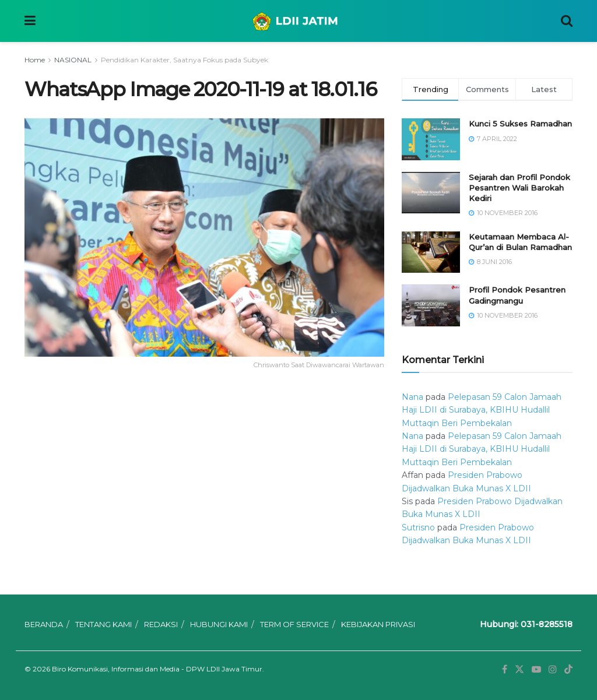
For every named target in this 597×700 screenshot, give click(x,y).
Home (35, 60)
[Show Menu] (30, 21)
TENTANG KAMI (103, 624)
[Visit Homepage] (298, 21)
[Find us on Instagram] (553, 669)
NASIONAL (73, 60)
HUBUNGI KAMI (219, 624)
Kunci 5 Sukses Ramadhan (520, 124)
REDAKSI (161, 624)
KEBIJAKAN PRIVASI (378, 624)
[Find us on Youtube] (536, 669)
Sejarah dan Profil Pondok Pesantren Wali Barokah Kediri (519, 188)
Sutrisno (418, 527)
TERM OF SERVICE (294, 624)
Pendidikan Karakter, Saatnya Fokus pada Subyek (185, 60)
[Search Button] (567, 21)
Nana (412, 397)
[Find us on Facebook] (505, 669)
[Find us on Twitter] (519, 669)
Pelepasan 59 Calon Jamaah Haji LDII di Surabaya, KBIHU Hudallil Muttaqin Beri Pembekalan (482, 410)
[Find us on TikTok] (568, 670)
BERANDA (44, 624)
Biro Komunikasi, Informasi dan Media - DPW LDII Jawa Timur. (158, 669)
